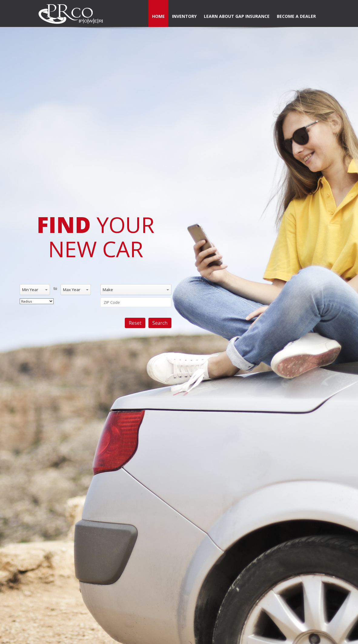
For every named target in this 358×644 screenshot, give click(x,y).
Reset (135, 323)
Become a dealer (296, 16)
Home (158, 16)
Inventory (184, 16)
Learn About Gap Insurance (237, 16)
